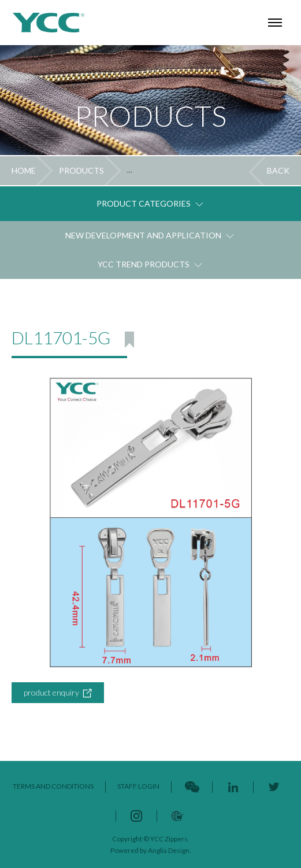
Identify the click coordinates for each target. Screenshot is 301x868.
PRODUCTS (81, 170)
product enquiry (58, 693)
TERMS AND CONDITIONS (53, 786)
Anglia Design (169, 850)
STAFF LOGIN (138, 786)
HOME (24, 170)
